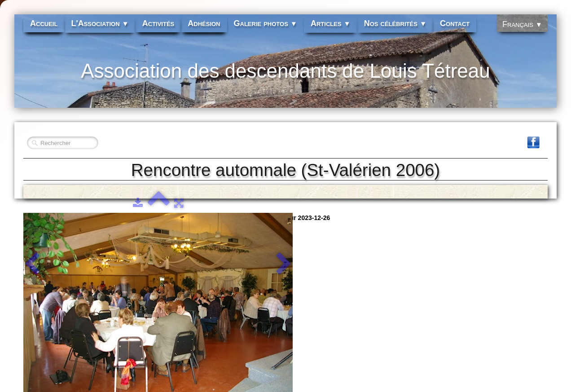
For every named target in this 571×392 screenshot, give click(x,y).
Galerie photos (266, 23)
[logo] (285, 76)
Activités (158, 23)
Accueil (44, 23)
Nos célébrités (395, 23)
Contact (455, 23)
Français (522, 24)
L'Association (100, 23)
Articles (331, 23)
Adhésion (204, 23)
